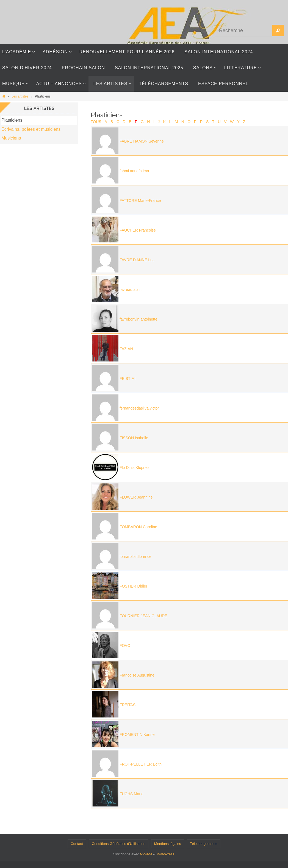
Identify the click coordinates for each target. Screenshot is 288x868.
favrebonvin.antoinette (139, 319)
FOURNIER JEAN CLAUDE (143, 616)
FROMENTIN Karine (137, 735)
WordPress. (166, 854)
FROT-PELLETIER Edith (141, 764)
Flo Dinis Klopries (135, 468)
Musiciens (11, 138)
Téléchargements (204, 844)
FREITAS (128, 705)
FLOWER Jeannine (136, 497)
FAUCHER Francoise (138, 230)
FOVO (125, 646)
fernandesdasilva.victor (139, 408)
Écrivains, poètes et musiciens (31, 129)
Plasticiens (12, 120)
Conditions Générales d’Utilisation (119, 844)
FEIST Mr (128, 379)
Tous (96, 122)
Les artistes (20, 96)
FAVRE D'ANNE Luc (137, 260)
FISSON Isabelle (134, 438)
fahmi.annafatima (134, 171)
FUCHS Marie (131, 794)
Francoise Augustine (137, 675)
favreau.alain (131, 290)
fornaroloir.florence (135, 557)
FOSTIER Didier (133, 586)
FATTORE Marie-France (140, 201)
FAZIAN (126, 349)
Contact (77, 844)
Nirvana (146, 854)
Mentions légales (168, 844)
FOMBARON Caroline (138, 527)
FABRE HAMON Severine (142, 141)
